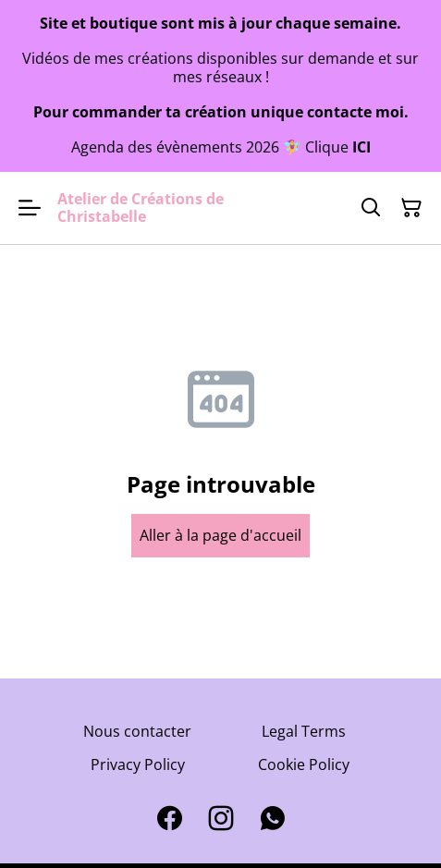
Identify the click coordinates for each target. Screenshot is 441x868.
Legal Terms (304, 731)
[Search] (371, 208)
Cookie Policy (304, 764)
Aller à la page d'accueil (220, 535)
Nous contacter (137, 731)
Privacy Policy (138, 764)
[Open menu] (30, 208)
